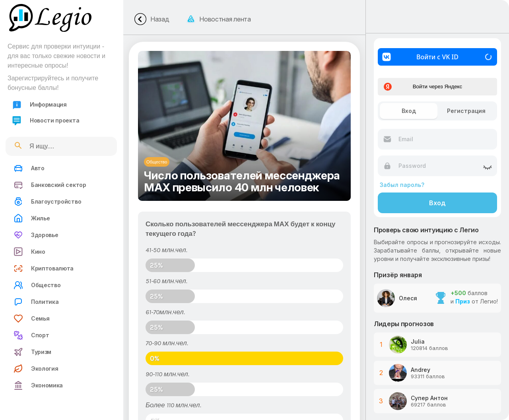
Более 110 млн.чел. (173, 405)
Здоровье (36, 235)
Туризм (32, 352)
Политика (36, 302)
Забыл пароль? (402, 185)
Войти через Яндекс (423, 87)
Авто (29, 168)
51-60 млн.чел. (166, 281)
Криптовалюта (44, 268)
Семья (31, 319)
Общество (37, 285)
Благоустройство (47, 202)
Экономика (38, 385)
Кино (29, 252)
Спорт (31, 335)
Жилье (32, 218)
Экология (36, 369)
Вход (437, 203)
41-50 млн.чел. (166, 250)
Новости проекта (46, 121)
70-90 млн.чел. (167, 343)
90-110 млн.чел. (167, 374)
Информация (39, 105)
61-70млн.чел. (165, 312)
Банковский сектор (50, 185)
